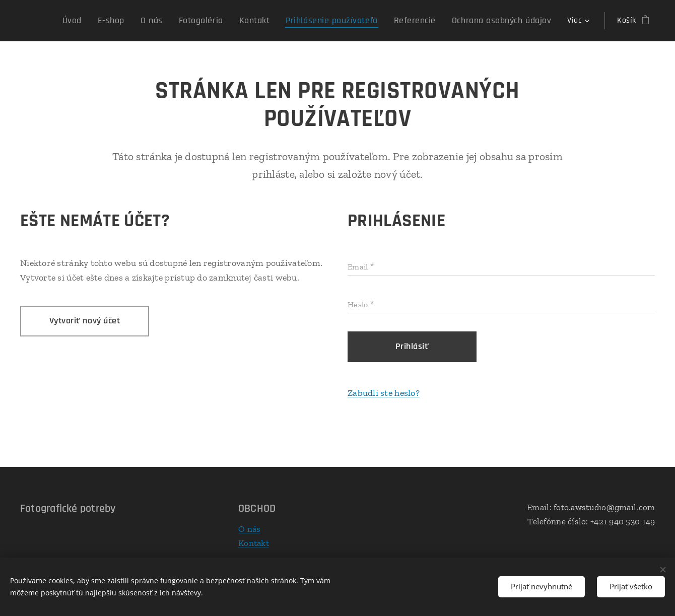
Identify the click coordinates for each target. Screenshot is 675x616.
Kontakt (254, 542)
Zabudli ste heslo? (384, 393)
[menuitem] (114, 21)
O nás (249, 529)
